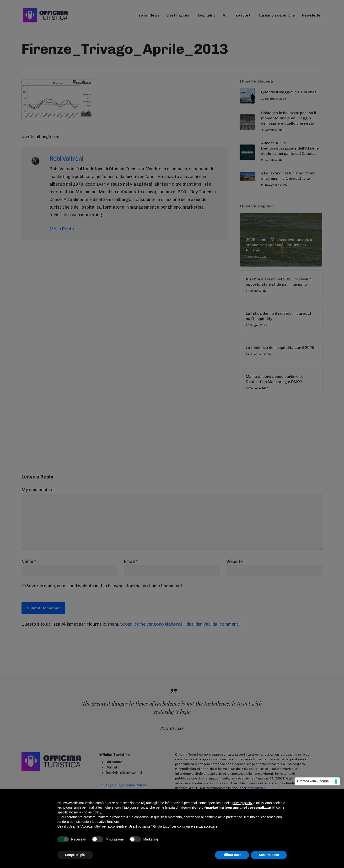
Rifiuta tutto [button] (232, 855)
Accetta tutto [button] (269, 855)
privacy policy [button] (242, 803)
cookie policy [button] (92, 812)
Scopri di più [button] (75, 855)
